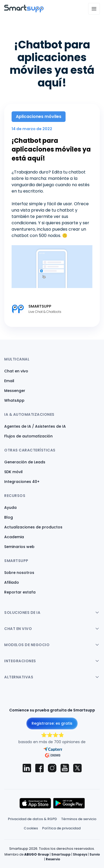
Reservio (53, 859)
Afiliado (12, 582)
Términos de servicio (79, 819)
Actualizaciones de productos (33, 527)
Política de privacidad (61, 828)
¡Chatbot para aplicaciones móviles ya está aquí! (51, 149)
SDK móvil (13, 472)
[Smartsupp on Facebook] (39, 768)
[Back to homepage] (24, 11)
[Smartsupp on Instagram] (52, 768)
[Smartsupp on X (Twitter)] (77, 768)
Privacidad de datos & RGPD (32, 819)
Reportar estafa (20, 592)
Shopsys (80, 854)
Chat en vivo (16, 371)
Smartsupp (61, 854)
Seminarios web (19, 547)
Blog (9, 517)
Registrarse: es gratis (52, 723)
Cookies (31, 828)
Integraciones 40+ (22, 482)
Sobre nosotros (19, 573)
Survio (95, 854)
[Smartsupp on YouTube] (65, 768)
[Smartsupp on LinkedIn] (27, 768)
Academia (14, 537)
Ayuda (10, 508)
